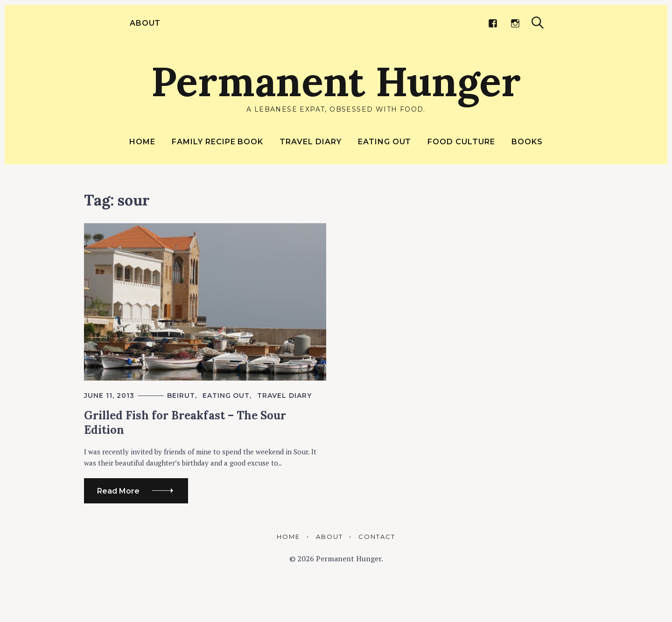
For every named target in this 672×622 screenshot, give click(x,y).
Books (527, 142)
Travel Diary (311, 142)
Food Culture (461, 142)
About (144, 23)
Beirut (181, 396)
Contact (377, 537)
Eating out (385, 142)
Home (142, 142)
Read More (118, 491)
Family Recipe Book (217, 142)
